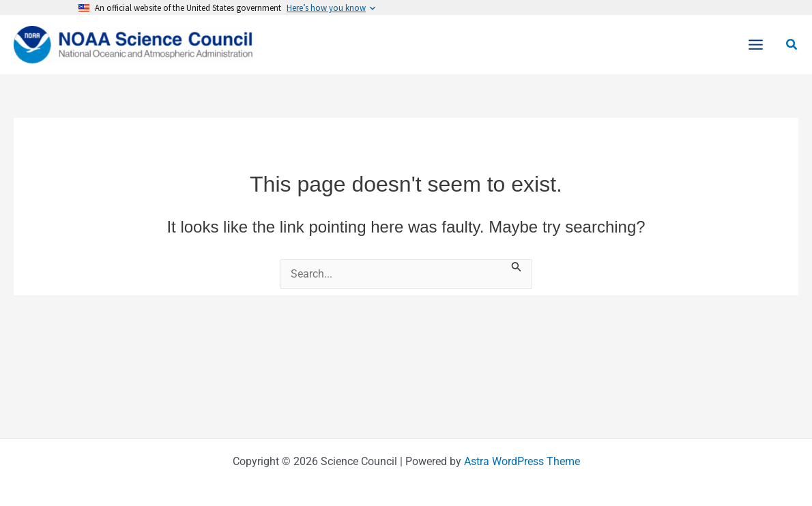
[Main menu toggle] (756, 44)
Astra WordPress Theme (522, 461)
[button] (792, 45)
